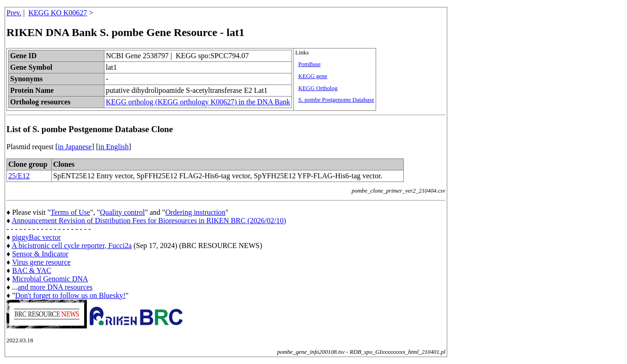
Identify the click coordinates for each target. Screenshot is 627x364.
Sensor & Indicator (40, 254)
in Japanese (75, 147)
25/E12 (19, 176)
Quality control (122, 212)
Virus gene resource (41, 262)
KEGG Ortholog (318, 88)
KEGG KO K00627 (58, 13)
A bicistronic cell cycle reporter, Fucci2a (72, 246)
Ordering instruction (195, 212)
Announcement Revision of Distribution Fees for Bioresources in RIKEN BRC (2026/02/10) (149, 221)
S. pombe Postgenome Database (336, 100)
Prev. (14, 13)
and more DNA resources (55, 287)
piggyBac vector (36, 237)
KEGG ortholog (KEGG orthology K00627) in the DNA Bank (198, 102)
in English (113, 147)
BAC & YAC (32, 270)
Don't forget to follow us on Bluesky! (70, 295)
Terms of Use (70, 212)
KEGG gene (313, 76)
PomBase (309, 64)
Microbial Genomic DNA (50, 279)
